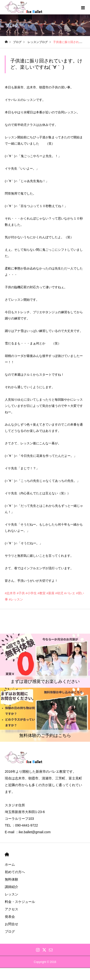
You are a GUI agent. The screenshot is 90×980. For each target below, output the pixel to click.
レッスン (12, 894)
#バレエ (70, 593)
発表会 (10, 917)
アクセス (12, 909)
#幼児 (59, 593)
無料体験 (12, 879)
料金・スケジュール (20, 902)
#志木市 (10, 593)
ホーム (10, 864)
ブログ (10, 931)
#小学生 (31, 593)
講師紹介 (12, 887)
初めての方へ (15, 872)
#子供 (21, 593)
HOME (7, 854)
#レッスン (16, 599)
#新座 (50, 593)
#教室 (42, 593)
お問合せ (12, 924)
